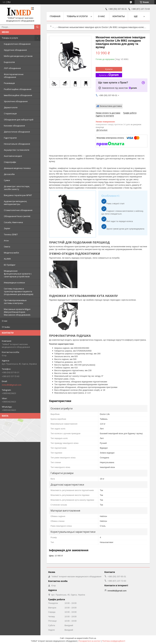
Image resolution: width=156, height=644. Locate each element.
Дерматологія (11, 107)
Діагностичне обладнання (17, 132)
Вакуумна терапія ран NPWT (18, 195)
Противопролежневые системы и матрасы (15, 302)
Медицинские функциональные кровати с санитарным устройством (18, 274)
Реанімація (9, 83)
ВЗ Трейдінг (10, 265)
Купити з (109, 75)
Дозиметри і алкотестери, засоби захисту (17, 188)
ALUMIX (7, 259)
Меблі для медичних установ (18, 56)
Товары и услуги (10, 38)
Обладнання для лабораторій (19, 120)
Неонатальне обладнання (17, 144)
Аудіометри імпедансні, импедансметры (15, 203)
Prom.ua (92, 638)
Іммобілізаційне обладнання (18, 95)
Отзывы (6, 327)
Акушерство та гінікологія (17, 150)
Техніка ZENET (11, 234)
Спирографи (10, 162)
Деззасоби (9, 174)
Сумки (7, 180)
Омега (7, 247)
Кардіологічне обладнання (17, 44)
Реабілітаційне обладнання (18, 89)
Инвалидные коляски (14, 283)
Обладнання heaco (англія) (17, 216)
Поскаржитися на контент (90, 641)
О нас (5, 321)
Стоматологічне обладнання (18, 210)
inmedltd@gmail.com (12, 385)
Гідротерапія (10, 138)
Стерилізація (10, 113)
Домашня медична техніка (17, 168)
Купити (109, 69)
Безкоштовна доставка (111, 106)
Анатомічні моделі (13, 156)
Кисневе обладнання (14, 126)
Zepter (7, 228)
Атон (6, 241)
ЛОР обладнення (12, 68)
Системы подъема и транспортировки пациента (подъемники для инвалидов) (19, 291)
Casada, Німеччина (13, 222)
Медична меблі (11, 253)
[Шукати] (37, 27)
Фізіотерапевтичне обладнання (14, 76)
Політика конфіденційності (114, 641)
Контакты (119, 16)
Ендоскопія (9, 62)
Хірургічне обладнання (15, 50)
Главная (55, 16)
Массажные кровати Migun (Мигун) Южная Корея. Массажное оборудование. (17, 312)
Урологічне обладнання (16, 101)
